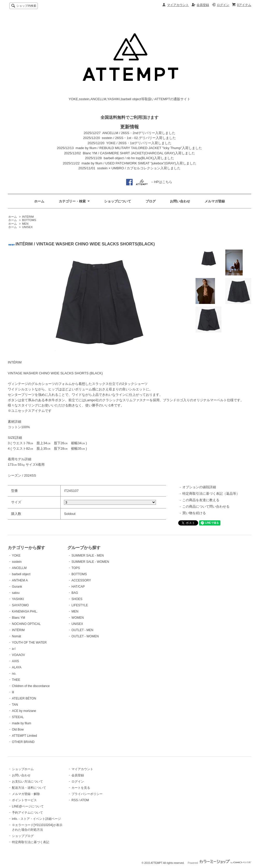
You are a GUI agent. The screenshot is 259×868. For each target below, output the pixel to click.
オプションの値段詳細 (199, 487)
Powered (220, 863)
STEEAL (18, 717)
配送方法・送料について (29, 788)
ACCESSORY (81, 580)
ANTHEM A (20, 580)
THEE (16, 680)
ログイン (223, 5)
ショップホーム (23, 769)
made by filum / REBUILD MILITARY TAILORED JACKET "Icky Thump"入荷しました (139, 148)
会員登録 (203, 5)
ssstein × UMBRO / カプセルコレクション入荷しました (139, 168)
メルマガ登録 (215, 201)
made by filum (22, 723)
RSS (75, 800)
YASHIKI (18, 599)
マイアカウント (178, 5)
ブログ (151, 201)
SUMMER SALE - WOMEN (90, 562)
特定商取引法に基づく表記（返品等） (211, 494)
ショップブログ (23, 836)
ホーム (39, 201)
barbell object (21, 574)
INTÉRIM (28, 217)
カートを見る (81, 788)
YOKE (16, 556)
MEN (25, 224)
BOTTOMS (29, 220)
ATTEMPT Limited (24, 736)
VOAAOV (19, 655)
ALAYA (17, 667)
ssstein (17, 562)
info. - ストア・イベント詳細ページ (36, 819)
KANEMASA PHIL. (25, 611)
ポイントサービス (24, 800)
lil (13, 692)
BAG (75, 593)
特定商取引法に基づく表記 (31, 842)
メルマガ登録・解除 (26, 794)
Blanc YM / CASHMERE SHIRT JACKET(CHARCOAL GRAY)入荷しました (139, 153)
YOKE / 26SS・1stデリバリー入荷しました (139, 143)
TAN (15, 705)
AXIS (15, 661)
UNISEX (27, 227)
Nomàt (16, 636)
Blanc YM (19, 618)
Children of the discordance (31, 686)
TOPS (76, 568)
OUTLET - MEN (82, 630)
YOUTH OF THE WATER (29, 643)
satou (16, 593)
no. (14, 674)
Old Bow (18, 730)
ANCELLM (19, 568)
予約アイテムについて (27, 813)
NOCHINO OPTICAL (26, 624)
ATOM (85, 800)
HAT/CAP (78, 587)
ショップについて (118, 201)
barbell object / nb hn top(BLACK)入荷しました (139, 158)
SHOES (77, 599)
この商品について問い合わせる (206, 506)
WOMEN (78, 618)
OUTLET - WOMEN (85, 636)
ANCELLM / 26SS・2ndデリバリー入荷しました (139, 133)
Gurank (17, 587)
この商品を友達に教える (201, 500)
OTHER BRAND (23, 742)
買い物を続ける (194, 513)
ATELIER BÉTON (24, 698)
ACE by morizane (24, 711)
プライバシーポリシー (87, 794)
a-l (14, 649)
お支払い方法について (27, 782)
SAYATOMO (20, 605)
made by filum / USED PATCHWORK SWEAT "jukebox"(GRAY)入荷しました (139, 163)
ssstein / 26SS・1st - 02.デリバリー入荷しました (139, 138)
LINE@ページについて (28, 806)
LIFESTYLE (80, 605)
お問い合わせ (180, 201)
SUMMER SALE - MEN (88, 556)
